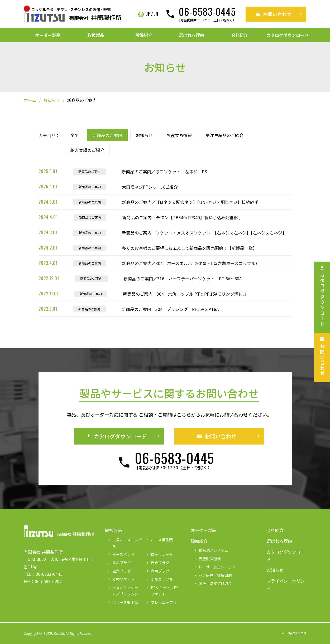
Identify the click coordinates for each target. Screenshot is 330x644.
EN (156, 14)
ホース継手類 (159, 540)
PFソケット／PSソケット (162, 591)
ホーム (30, 100)
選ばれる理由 (192, 35)
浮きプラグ (157, 563)
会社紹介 (240, 35)
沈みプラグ (119, 563)
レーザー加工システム (214, 567)
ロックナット (159, 554)
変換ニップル (159, 579)
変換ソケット (121, 579)
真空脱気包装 (207, 559)
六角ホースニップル (124, 543)
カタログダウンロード (288, 35)
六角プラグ (157, 571)
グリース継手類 (123, 602)
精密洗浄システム (211, 550)
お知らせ (52, 100)
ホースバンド (121, 554)
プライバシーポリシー (286, 584)
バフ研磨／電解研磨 (213, 575)
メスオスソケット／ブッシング (123, 591)
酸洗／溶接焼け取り (213, 583)
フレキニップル (161, 602)
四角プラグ (119, 571)
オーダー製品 (48, 35)
